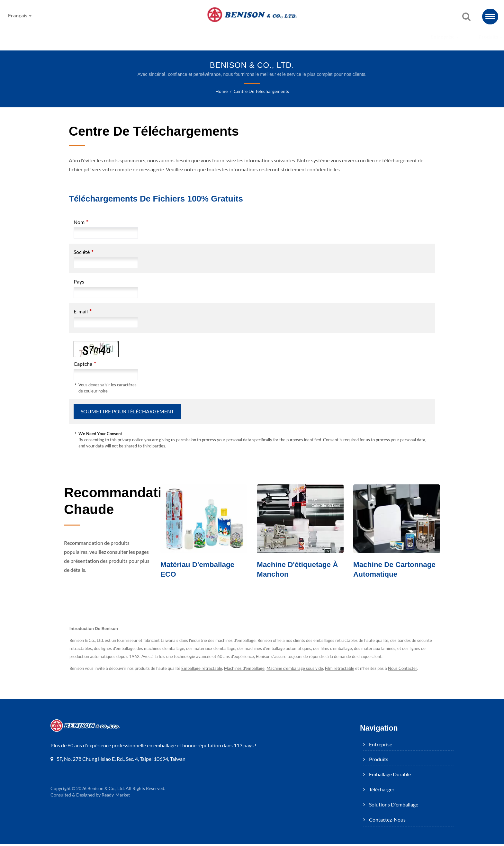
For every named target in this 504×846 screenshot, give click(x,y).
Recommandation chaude (125, 504)
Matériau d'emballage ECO (198, 571)
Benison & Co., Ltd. (106, 790)
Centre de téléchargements (261, 92)
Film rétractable (345, 670)
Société (84, 253)
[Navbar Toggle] (490, 17)
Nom (81, 222)
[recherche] (466, 17)
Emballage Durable (202, 37)
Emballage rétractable (203, 670)
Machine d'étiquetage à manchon (298, 571)
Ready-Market (117, 797)
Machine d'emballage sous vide (299, 670)
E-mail (83, 312)
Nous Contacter (409, 670)
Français (21, 15)
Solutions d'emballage (329, 37)
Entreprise (97, 37)
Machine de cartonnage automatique (395, 571)
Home (221, 92)
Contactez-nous (400, 37)
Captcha (85, 365)
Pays (79, 282)
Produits (144, 37)
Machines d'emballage (247, 670)
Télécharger (263, 37)
